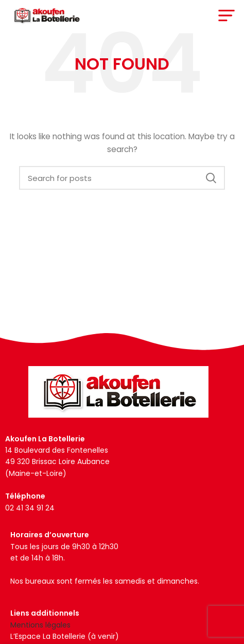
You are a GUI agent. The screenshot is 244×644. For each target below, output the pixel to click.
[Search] (122, 178)
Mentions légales (40, 625)
